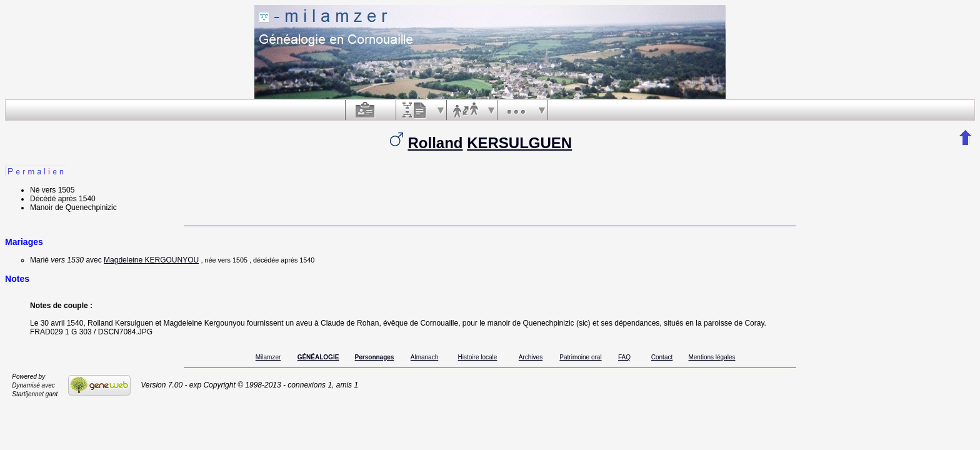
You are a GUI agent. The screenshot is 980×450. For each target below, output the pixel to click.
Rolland (435, 143)
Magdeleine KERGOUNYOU (151, 260)
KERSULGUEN (519, 143)
